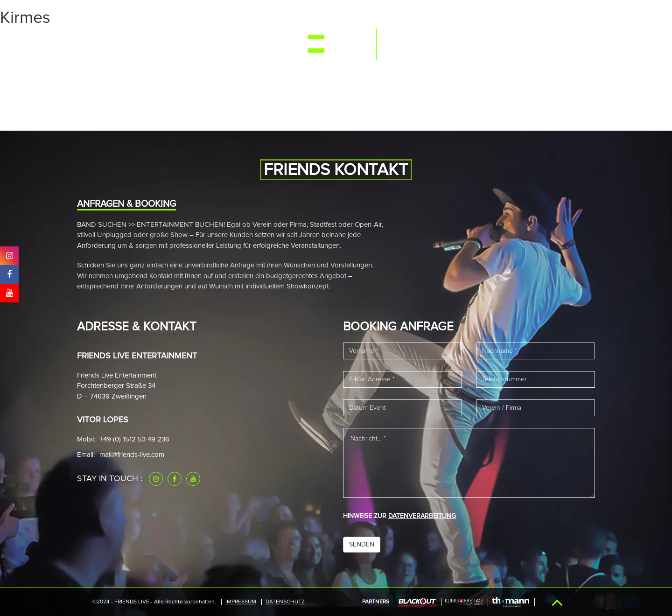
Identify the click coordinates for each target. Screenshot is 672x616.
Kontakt (558, 43)
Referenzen (452, 43)
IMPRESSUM (241, 602)
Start (103, 43)
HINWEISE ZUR (399, 516)
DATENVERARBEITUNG (422, 516)
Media (175, 43)
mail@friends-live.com (132, 455)
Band (207, 43)
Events (139, 43)
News (238, 43)
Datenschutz (285, 602)
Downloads (508, 43)
